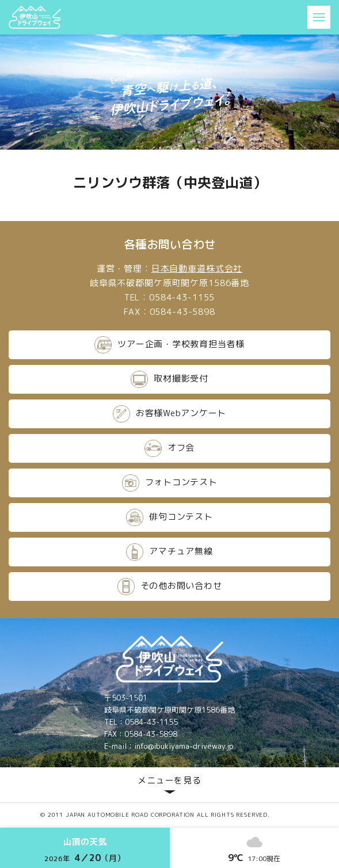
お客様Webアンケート (169, 414)
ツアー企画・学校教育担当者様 (169, 345)
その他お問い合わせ (170, 587)
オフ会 (169, 448)
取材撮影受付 (169, 379)
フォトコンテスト (170, 483)
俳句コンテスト (169, 517)
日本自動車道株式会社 (197, 269)
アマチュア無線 (169, 552)
